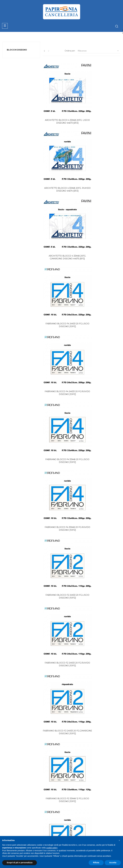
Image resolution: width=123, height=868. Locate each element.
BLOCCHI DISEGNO (17, 50)
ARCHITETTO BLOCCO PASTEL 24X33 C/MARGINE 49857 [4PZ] (102, 489)
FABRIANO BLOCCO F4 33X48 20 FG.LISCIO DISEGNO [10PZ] (102, 217)
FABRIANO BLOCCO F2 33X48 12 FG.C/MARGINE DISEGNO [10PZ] (61, 435)
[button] (119, 840)
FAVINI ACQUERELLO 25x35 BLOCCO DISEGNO (61, 598)
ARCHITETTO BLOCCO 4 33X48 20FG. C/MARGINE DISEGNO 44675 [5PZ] (61, 163)
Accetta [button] (113, 863)
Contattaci (68, 826)
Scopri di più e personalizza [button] (20, 863)
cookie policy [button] (52, 848)
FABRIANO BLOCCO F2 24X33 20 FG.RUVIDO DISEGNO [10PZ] (61, 326)
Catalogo (67, 816)
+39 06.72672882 (13, 831)
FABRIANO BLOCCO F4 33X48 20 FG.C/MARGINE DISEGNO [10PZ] (61, 489)
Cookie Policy (100, 821)
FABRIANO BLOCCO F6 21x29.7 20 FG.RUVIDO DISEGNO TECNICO (61, 710)
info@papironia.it (13, 835)
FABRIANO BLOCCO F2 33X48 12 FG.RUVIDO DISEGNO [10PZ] (102, 381)
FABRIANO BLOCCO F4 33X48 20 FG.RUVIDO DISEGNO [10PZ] (61, 272)
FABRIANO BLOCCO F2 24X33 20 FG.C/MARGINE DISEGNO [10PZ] (102, 326)
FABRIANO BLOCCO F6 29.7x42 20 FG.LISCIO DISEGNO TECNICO (102, 710)
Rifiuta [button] (96, 863)
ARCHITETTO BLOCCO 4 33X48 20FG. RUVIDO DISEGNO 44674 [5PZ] (102, 108)
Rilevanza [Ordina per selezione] (99, 51)
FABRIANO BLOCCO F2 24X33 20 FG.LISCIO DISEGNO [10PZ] (102, 272)
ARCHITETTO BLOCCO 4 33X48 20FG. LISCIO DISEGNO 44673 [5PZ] (61, 108)
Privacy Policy (100, 816)
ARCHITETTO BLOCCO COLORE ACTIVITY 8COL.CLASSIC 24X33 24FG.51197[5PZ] (61, 654)
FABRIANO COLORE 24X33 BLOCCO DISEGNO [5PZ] (61, 544)
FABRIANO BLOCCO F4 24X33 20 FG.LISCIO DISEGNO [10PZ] (102, 163)
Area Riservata (70, 821)
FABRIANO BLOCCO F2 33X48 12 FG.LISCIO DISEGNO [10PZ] (61, 381)
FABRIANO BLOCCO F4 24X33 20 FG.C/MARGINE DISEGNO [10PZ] (102, 435)
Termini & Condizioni (73, 832)
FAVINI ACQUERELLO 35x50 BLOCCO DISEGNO (102, 598)
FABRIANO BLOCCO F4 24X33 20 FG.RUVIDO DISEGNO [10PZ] (61, 217)
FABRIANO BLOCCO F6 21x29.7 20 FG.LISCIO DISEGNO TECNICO (102, 653)
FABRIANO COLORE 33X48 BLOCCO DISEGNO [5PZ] (102, 544)
